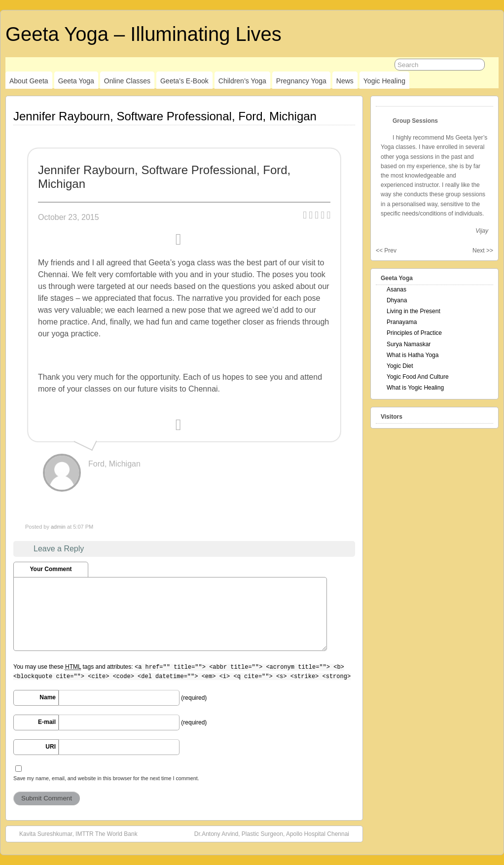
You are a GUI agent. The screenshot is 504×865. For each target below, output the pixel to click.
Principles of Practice (414, 333)
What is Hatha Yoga (413, 355)
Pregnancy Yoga (301, 81)
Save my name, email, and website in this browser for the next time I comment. (106, 778)
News (345, 81)
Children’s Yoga (242, 81)
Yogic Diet (400, 366)
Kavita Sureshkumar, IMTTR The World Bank (73, 833)
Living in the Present (414, 311)
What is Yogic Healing (415, 388)
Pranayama (402, 322)
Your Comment (51, 569)
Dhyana (397, 300)
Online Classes (127, 81)
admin (58, 527)
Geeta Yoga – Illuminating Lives (144, 34)
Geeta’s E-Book (184, 81)
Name (48, 697)
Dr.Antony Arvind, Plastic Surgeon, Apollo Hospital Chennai (277, 833)
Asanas (396, 289)
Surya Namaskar (409, 344)
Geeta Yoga (76, 81)
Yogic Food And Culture (418, 377)
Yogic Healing (384, 81)
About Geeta (29, 81)
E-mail (47, 722)
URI (51, 747)
